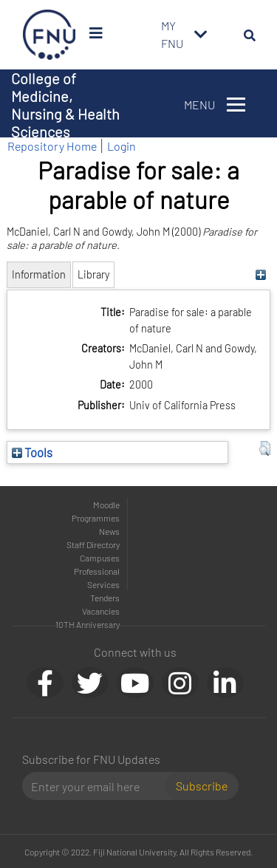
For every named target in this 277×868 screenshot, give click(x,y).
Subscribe (202, 786)
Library (93, 274)
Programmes (96, 518)
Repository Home (52, 146)
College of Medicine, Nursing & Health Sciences (65, 105)
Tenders (105, 598)
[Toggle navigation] (201, 35)
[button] (265, 448)
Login (122, 146)
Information (39, 274)
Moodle (106, 505)
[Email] (99, 786)
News (109, 531)
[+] (261, 274)
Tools (32, 452)
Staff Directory (93, 544)
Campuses (100, 558)
